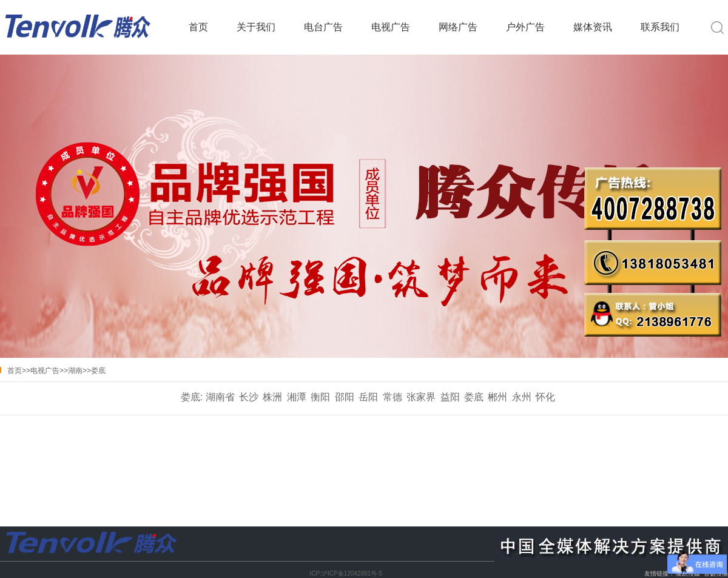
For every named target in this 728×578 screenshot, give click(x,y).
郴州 (497, 397)
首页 (198, 27)
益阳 (450, 397)
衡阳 (320, 397)
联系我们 (660, 27)
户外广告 (525, 27)
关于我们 (256, 27)
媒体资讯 (593, 27)
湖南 (75, 371)
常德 (393, 397)
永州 (522, 397)
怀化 (545, 397)
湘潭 (297, 397)
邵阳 (345, 397)
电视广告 (391, 27)
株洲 (272, 397)
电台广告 (323, 27)
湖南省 (220, 397)
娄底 (98, 371)
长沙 (249, 397)
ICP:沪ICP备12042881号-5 (346, 573)
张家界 (421, 397)
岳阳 (368, 397)
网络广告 (458, 27)
